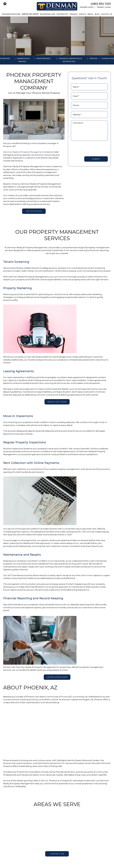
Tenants (73, 14)
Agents (83, 14)
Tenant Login (104, 7)
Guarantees (108, 58)
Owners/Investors (11, 14)
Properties (62, 14)
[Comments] (89, 131)
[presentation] (88, 148)
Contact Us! (57, 854)
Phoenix (65, 697)
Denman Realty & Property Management (23, 152)
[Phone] (89, 105)
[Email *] (89, 96)
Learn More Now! (57, 677)
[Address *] (89, 115)
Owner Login (86, 7)
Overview (5, 58)
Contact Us (107, 14)
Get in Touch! (34, 211)
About (90, 14)
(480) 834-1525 (101, 4)
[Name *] (89, 87)
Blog (97, 14)
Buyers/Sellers (48, 14)
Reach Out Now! (57, 402)
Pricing (94, 58)
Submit (96, 159)
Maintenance (43, 58)
